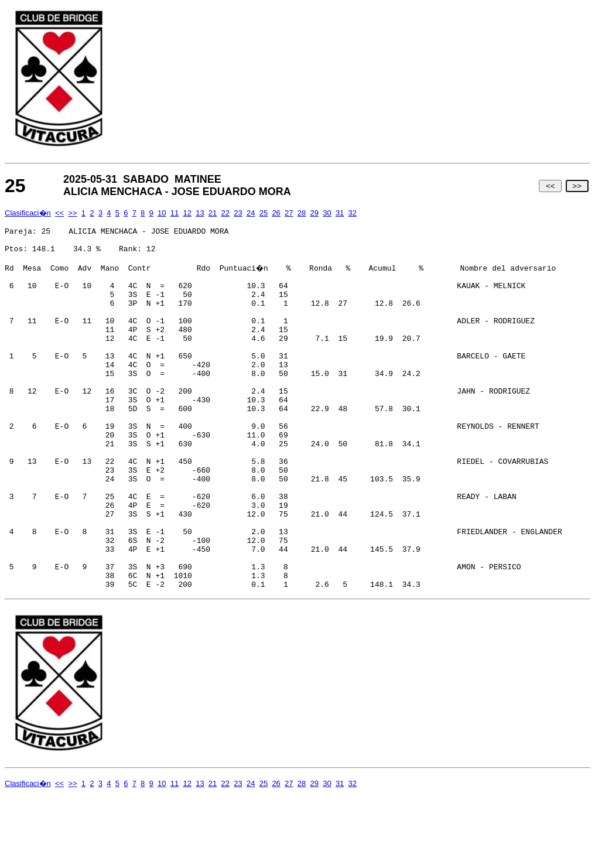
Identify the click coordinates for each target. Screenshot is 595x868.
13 (200, 213)
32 (353, 213)
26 (276, 213)
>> (577, 186)
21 (213, 213)
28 (302, 213)
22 (225, 213)
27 (289, 213)
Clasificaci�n (28, 213)
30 (327, 213)
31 (340, 213)
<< (550, 186)
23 (238, 213)
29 (314, 213)
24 (251, 213)
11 (175, 213)
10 (162, 213)
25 (264, 213)
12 (187, 213)
